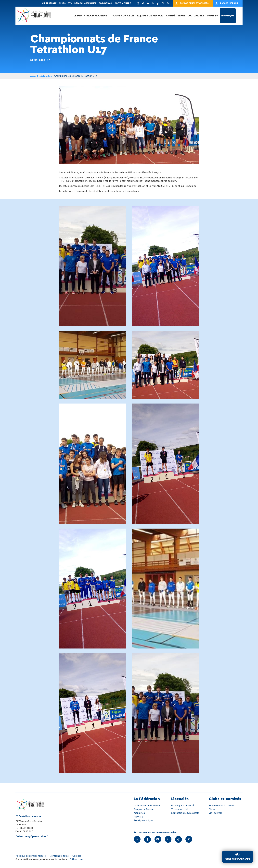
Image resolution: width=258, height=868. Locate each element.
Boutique (228, 16)
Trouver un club (122, 16)
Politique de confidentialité (31, 856)
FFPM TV (213, 16)
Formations (106, 3)
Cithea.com (76, 859)
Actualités (196, 16)
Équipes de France (150, 16)
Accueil (34, 76)
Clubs (62, 3)
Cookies (78, 856)
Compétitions (176, 16)
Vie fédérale (49, 3)
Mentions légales (60, 856)
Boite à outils (123, 3)
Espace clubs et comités (194, 3)
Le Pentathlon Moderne (90, 16)
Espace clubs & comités (222, 806)
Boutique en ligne (143, 820)
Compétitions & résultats (186, 813)
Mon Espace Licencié (183, 806)
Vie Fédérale (216, 813)
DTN (70, 3)
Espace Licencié (229, 3)
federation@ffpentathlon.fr (32, 837)
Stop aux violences (238, 859)
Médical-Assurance (85, 3)
